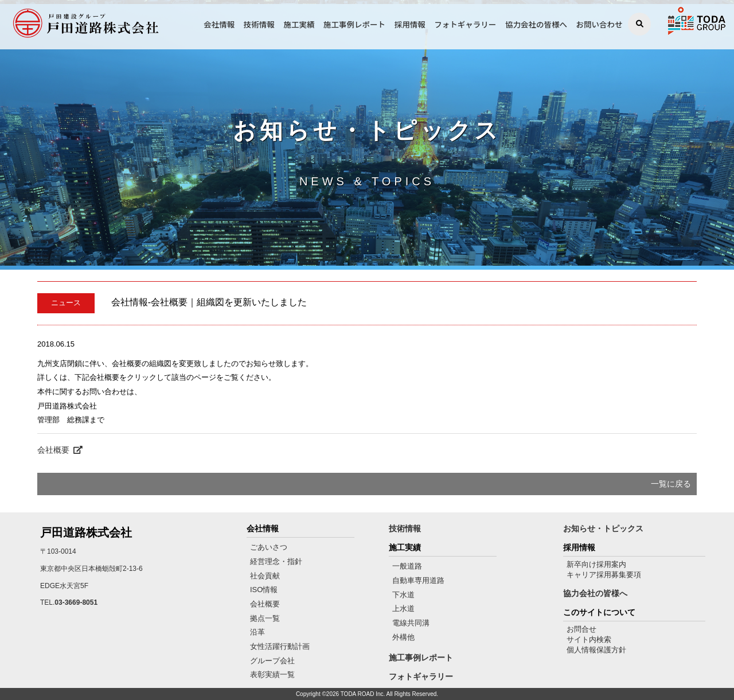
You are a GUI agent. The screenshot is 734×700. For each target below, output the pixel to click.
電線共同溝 (411, 623)
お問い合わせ (600, 25)
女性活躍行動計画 (280, 646)
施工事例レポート (354, 25)
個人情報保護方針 (596, 650)
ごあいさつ (269, 547)
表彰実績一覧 (272, 674)
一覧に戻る (671, 484)
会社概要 (60, 450)
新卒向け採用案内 (596, 564)
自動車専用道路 (418, 580)
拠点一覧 (265, 618)
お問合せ (581, 629)
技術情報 (259, 25)
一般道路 (407, 566)
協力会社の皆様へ (536, 25)
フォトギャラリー (465, 25)
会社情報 (219, 25)
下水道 (403, 595)
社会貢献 (265, 576)
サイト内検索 (589, 639)
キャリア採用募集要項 (604, 575)
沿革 (257, 632)
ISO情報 (264, 590)
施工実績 (299, 25)
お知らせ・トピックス (603, 528)
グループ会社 (272, 661)
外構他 (403, 637)
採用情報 (410, 25)
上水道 (403, 608)
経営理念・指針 (276, 561)
